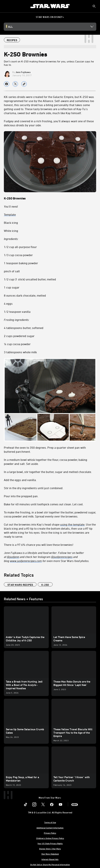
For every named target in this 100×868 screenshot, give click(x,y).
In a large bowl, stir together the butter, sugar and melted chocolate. (48, 472)
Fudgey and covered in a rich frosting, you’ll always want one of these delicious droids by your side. (49, 123)
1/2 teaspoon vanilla (17, 312)
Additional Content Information (50, 828)
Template (10, 214)
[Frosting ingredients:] (50, 320)
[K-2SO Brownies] (50, 198)
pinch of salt (12, 271)
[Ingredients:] (50, 239)
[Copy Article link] (24, 84)
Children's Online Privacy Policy (50, 838)
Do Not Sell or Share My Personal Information (50, 864)
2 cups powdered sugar (19, 336)
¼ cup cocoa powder (17, 344)
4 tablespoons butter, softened (24, 328)
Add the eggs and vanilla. (20, 480)
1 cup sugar (12, 287)
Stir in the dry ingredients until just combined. (34, 488)
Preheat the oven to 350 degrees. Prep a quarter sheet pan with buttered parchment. (45, 450)
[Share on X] (15, 84)
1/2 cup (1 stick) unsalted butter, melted (30, 279)
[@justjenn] (13, 557)
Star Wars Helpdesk (50, 854)
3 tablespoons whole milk (20, 352)
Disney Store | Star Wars (50, 849)
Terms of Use (50, 822)
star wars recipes (20, 585)
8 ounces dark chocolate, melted (25, 295)
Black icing (11, 223)
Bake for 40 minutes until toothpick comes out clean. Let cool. (44, 504)
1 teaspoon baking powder (21, 263)
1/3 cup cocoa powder (18, 255)
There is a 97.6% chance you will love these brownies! (39, 545)
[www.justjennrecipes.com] (26, 561)
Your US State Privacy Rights (50, 843)
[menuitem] (5, 6)
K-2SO (45, 585)
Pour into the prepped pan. (21, 496)
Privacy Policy (50, 833)
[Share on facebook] (7, 84)
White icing (11, 231)
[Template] (50, 214)
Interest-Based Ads (50, 859)
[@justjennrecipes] (62, 557)
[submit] (94, 6)
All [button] (10, 27)
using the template (72, 524)
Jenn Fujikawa (23, 72)
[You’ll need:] (50, 206)
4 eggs (8, 303)
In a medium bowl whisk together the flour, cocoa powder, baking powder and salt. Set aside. (46, 462)
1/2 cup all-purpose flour (20, 247)
